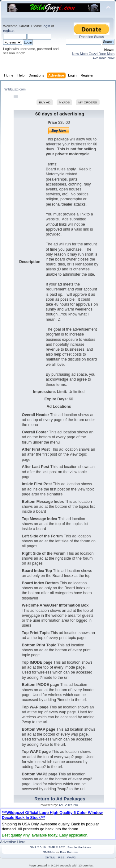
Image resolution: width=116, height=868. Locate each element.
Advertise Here (13, 842)
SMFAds (49, 852)
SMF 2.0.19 (38, 847)
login (46, 26)
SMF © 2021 (57, 847)
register (9, 31)
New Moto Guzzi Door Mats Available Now (93, 56)
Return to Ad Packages (60, 799)
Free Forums (69, 852)
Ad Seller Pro (68, 805)
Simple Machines (79, 847)
